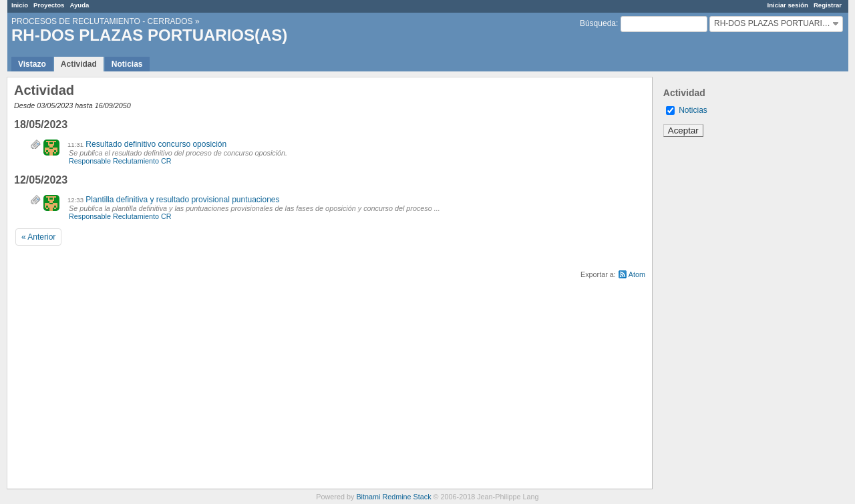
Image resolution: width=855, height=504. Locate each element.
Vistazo (32, 64)
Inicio (20, 5)
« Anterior (38, 237)
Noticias (127, 64)
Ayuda (79, 5)
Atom (637, 274)
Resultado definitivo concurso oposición (156, 144)
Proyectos (49, 5)
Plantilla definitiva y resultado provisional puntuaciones (182, 200)
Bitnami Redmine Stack (393, 497)
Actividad (79, 64)
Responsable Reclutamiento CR (120, 161)
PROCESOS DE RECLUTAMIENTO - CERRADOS (102, 21)
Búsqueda (598, 23)
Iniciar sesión (788, 5)
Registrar (828, 5)
